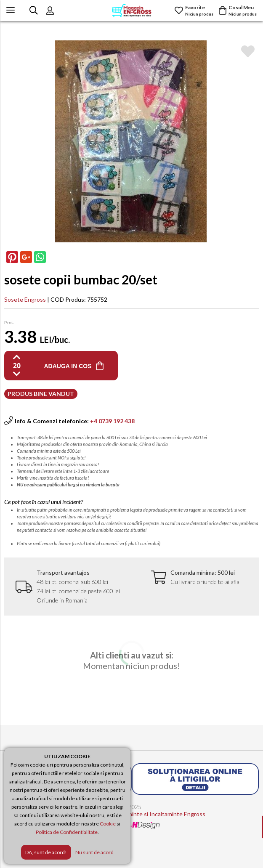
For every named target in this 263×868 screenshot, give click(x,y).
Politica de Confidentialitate (67, 832)
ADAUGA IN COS (68, 366)
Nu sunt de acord (94, 852)
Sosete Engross (25, 299)
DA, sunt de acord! (46, 852)
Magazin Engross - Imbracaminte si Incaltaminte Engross (131, 814)
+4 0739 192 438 (112, 421)
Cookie (108, 824)
